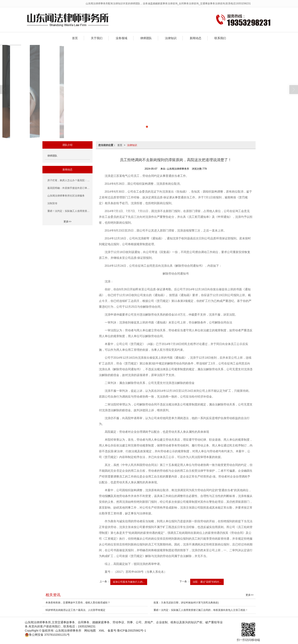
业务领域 (121, 38)
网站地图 (90, 631)
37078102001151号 (47, 635)
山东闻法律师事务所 (68, 631)
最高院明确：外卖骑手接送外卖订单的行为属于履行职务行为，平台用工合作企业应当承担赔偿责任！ (69, 188)
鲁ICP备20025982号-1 (132, 631)
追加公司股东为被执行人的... (129, 582)
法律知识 (171, 38)
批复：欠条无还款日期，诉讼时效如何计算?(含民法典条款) (186, 603)
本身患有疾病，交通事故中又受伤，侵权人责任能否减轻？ (78, 603)
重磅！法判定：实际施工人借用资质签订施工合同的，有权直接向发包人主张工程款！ (69, 211)
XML (102, 631)
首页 (75, 38)
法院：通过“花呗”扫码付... (207, 582)
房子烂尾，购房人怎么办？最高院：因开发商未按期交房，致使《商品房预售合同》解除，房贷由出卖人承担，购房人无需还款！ (69, 180)
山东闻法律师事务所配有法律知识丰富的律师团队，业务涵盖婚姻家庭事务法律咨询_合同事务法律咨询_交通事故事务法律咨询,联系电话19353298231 (168, 4)
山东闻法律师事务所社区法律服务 (66, 196)
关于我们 (97, 38)
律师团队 (146, 38)
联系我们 (220, 38)
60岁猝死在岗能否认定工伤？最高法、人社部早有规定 (75, 610)
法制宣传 (52, 203)
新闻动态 (196, 38)
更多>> (67, 222)
